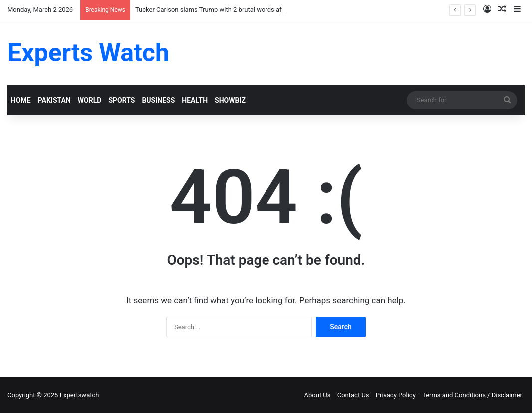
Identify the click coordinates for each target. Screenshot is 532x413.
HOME (21, 100)
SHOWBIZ (230, 100)
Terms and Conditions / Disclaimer (472, 395)
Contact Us (353, 395)
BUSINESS (158, 100)
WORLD (90, 100)
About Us (318, 395)
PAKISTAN (54, 100)
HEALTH (195, 100)
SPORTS (122, 100)
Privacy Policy (396, 395)
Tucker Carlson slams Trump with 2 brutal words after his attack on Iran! (239, 10)
